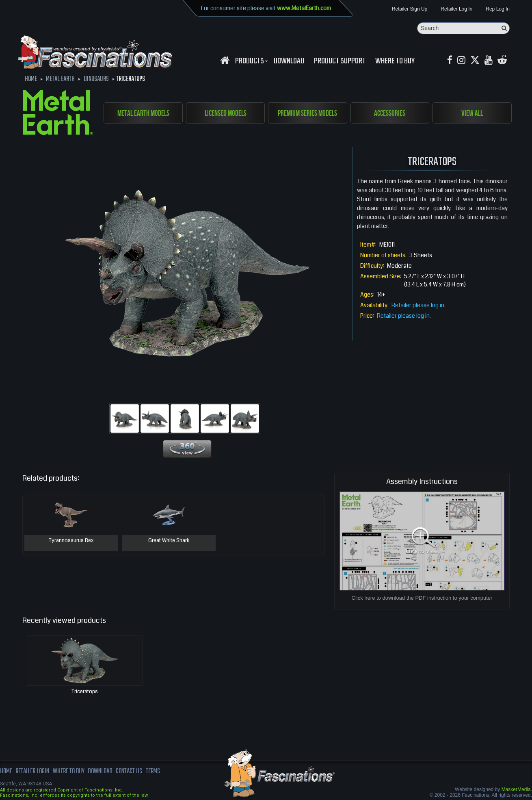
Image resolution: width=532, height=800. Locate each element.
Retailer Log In (456, 9)
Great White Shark (169, 541)
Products (251, 61)
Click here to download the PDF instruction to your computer (422, 598)
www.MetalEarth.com (304, 8)
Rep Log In (498, 9)
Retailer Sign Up (410, 9)
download (289, 61)
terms (153, 772)
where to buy (69, 772)
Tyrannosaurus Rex (71, 541)
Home (6, 772)
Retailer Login (32, 772)
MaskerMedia (516, 789)
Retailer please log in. (418, 305)
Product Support (340, 61)
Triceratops (85, 692)
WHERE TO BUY (395, 61)
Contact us (129, 772)
